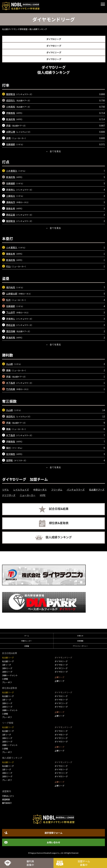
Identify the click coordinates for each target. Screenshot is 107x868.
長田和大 (11, 416)
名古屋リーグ (8, 661)
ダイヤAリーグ (54, 39)
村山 (8, 266)
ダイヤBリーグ (54, 46)
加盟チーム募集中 (84, 863)
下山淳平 (11, 312)
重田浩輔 (11, 331)
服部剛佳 (11, 94)
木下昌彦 (11, 383)
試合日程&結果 (59, 509)
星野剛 (9, 460)
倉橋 (8, 138)
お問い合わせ (53, 842)
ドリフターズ (9, 495)
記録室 (27, 646)
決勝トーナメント (10, 675)
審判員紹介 (7, 803)
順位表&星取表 (59, 523)
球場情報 (80, 641)
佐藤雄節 (11, 144)
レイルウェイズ (21, 490)
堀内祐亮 (11, 287)
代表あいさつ (8, 796)
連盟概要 (6, 799)
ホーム (27, 636)
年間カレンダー (27, 641)
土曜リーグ (59, 681)
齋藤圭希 (11, 208)
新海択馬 (11, 119)
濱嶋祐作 (11, 202)
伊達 (8, 125)
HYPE (43, 495)
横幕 (8, 370)
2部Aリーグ (7, 668)
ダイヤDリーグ (54, 59)
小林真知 (11, 107)
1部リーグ (7, 665)
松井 (8, 300)
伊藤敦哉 (11, 113)
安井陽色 (11, 454)
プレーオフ (7, 682)
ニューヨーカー (28, 495)
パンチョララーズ (76, 490)
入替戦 (5, 679)
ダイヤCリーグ (54, 52)
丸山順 (9, 364)
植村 (8, 448)
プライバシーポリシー (80, 646)
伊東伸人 (11, 190)
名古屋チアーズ (97, 490)
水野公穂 (11, 132)
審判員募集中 (30, 863)
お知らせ (80, 636)
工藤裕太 (11, 196)
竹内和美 (11, 389)
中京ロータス (40, 490)
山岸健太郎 (12, 294)
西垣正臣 (11, 215)
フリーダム (57, 490)
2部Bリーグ (7, 672)
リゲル (5, 490)
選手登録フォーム (53, 833)
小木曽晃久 (12, 171)
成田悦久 (11, 100)
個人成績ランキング (59, 537)
